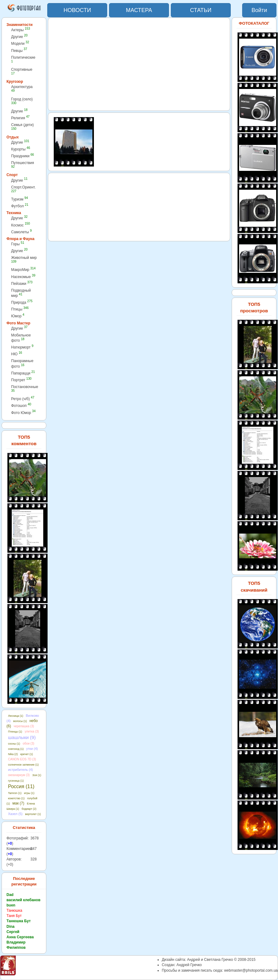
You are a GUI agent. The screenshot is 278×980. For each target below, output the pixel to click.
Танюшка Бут (19, 921)
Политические (23, 59)
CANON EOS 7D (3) (22, 759)
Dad (10, 895)
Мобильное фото (21, 338)
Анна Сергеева (20, 937)
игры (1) (29, 793)
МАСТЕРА (139, 10)
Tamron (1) (15, 793)
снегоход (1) (16, 749)
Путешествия (23, 165)
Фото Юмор (23, 413)
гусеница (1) (16, 781)
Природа (22, 302)
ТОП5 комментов (24, 440)
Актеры (21, 30)
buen (11, 905)
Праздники (23, 156)
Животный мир (24, 259)
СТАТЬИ (201, 10)
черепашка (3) (24, 726)
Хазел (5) (15, 814)
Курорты (21, 149)
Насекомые (23, 277)
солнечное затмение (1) (23, 765)
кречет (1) (27, 754)
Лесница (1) (16, 716)
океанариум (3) (19, 775)
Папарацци (23, 373)
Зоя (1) (37, 775)
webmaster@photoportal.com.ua (251, 970)
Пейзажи (22, 283)
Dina (11, 927)
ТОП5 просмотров (254, 307)
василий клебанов (23, 900)
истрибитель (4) (21, 770)
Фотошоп (21, 406)
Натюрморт (22, 347)
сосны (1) (14, 744)
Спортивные (22, 71)
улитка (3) (32, 731)
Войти (259, 10)
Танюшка (14, 910)
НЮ (17, 354)
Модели (20, 43)
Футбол (20, 206)
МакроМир (23, 270)
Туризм (19, 199)
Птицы (20, 309)
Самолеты (21, 232)
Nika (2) (13, 754)
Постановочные (25, 389)
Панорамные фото (22, 363)
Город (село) (22, 101)
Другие (19, 37)
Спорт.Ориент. (23, 189)
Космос (21, 225)
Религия (20, 118)
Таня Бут (14, 916)
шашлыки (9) (22, 737)
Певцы (19, 51)
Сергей (13, 932)
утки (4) (32, 749)
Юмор (18, 316)
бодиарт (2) (29, 809)
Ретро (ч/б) (23, 399)
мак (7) (18, 803)
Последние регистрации (24, 881)
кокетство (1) (16, 798)
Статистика (24, 828)
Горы (18, 244)
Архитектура (22, 89)
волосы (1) (20, 721)
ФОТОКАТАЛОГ (254, 23)
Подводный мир (21, 293)
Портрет (21, 380)
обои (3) (28, 743)
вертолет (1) (33, 814)
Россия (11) (21, 786)
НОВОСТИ (77, 10)
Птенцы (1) (15, 732)
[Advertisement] (139, 64)
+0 (10, 843)
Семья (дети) (22, 127)
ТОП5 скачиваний (254, 586)
